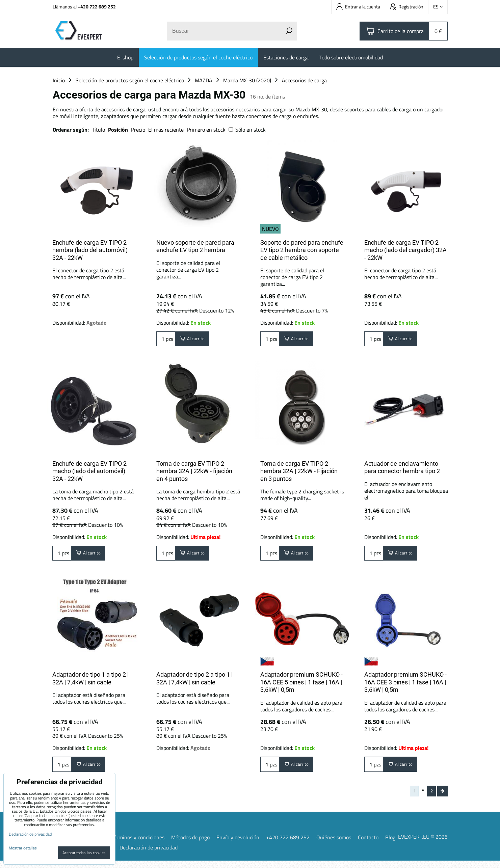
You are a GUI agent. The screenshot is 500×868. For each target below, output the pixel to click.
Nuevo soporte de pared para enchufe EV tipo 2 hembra (195, 246)
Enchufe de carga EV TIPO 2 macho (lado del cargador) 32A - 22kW (405, 250)
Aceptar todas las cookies (84, 853)
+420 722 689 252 (97, 7)
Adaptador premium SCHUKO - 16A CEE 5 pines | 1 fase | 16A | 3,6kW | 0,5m (301, 685)
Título (98, 130)
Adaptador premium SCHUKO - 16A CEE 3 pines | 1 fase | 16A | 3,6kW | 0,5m (405, 685)
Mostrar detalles (23, 848)
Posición (118, 130)
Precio (139, 130)
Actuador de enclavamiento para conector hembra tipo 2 (402, 467)
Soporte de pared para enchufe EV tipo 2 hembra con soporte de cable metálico (302, 250)
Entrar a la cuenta (358, 7)
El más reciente (166, 130)
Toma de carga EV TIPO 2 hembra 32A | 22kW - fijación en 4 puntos (194, 471)
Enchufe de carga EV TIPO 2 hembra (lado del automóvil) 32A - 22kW (90, 250)
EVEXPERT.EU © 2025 (423, 843)
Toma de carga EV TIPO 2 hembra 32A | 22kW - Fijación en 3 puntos (299, 471)
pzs (166, 341)
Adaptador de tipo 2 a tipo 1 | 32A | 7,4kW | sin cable (194, 682)
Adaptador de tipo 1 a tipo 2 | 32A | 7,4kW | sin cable (90, 682)
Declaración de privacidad (149, 855)
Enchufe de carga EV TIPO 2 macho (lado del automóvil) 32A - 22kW (89, 471)
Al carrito (196, 341)
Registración (407, 7)
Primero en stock (206, 130)
